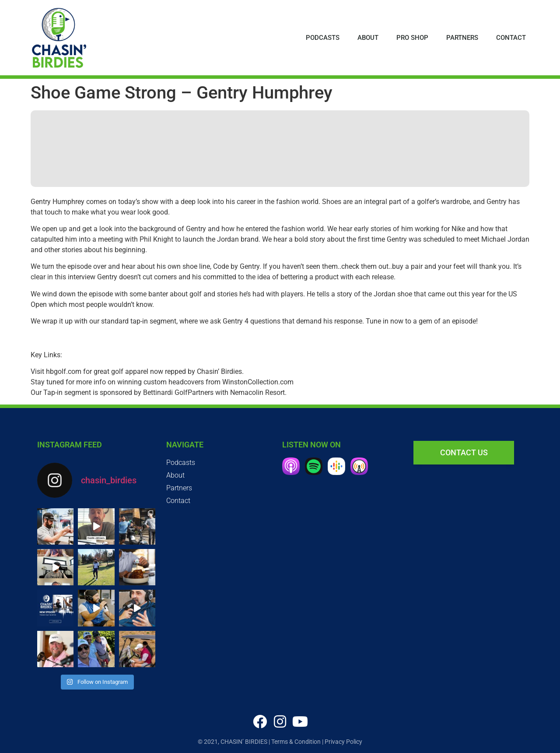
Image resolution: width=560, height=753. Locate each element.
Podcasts (323, 38)
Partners (462, 38)
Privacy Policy (343, 742)
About (368, 38)
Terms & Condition (296, 742)
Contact (511, 38)
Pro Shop (412, 38)
